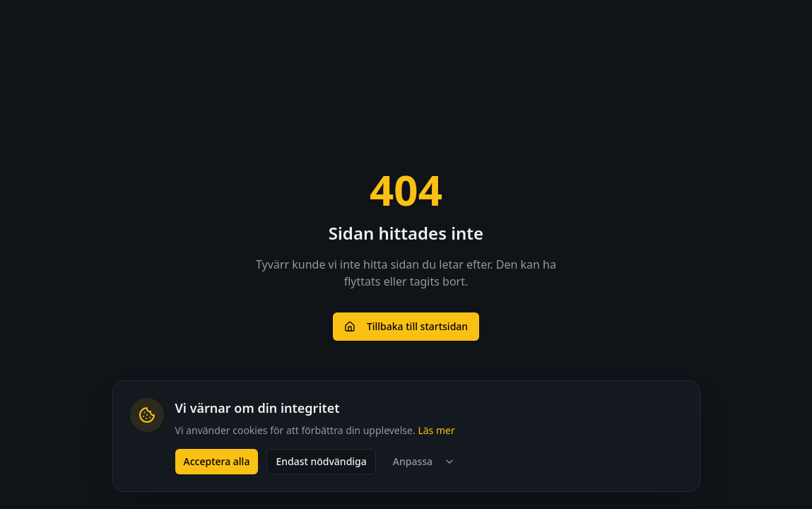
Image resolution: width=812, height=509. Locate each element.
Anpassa (424, 461)
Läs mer (436, 430)
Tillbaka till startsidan (406, 326)
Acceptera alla (217, 461)
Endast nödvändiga (321, 461)
